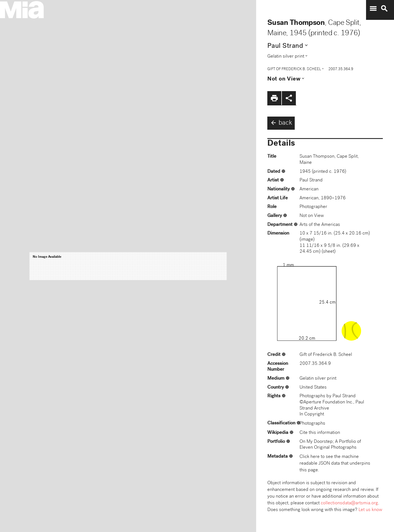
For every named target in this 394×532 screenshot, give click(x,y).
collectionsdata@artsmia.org (349, 503)
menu (373, 9)
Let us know (370, 510)
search (384, 9)
